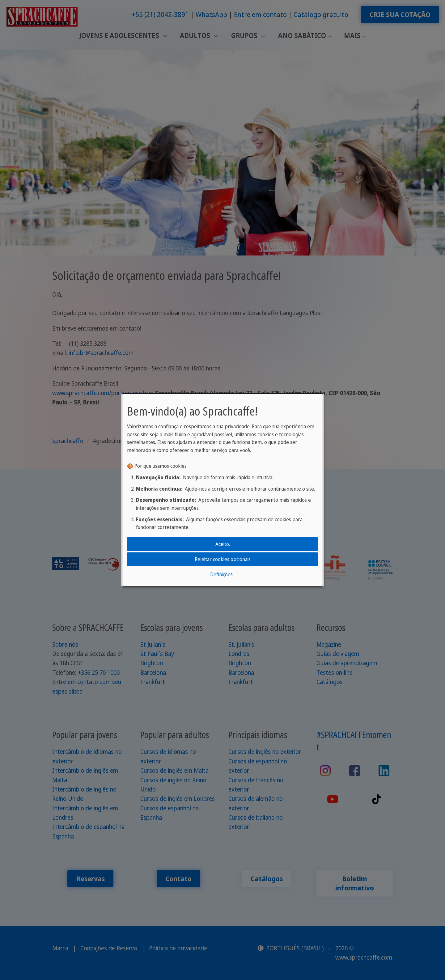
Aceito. (223, 544)
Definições (221, 574)
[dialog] (222, 490)
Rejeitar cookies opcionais (223, 559)
